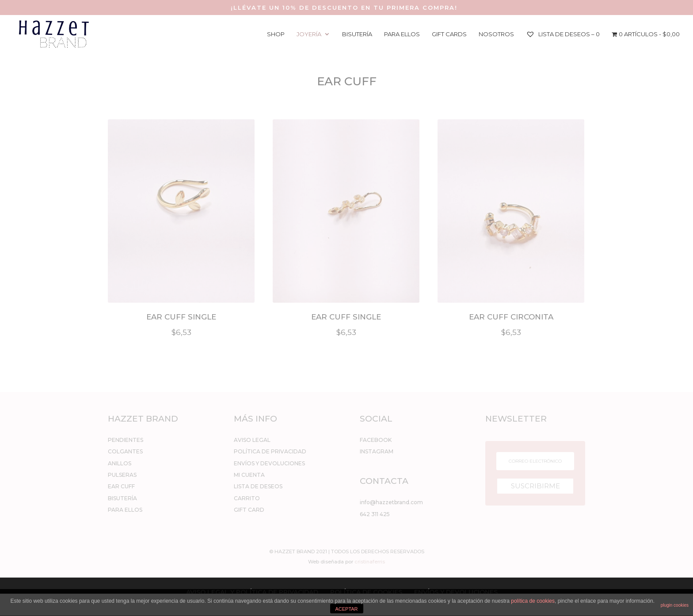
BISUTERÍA (357, 34)
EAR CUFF (121, 486)
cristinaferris (370, 562)
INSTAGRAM (377, 451)
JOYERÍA (309, 34)
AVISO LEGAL (252, 440)
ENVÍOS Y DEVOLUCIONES (269, 463)
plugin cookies (675, 605)
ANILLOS (120, 463)
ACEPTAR (346, 609)
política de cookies (533, 601)
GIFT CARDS (449, 34)
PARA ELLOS (402, 34)
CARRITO (247, 498)
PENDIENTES (126, 440)
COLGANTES (125, 451)
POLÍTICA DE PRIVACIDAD (270, 451)
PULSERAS (122, 475)
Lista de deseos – (563, 34)
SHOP (276, 34)
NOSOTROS (496, 34)
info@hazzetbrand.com (391, 502)
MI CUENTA (249, 475)
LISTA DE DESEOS (258, 486)
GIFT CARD (249, 510)
